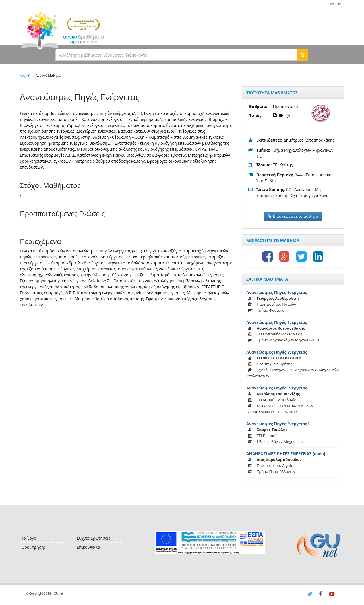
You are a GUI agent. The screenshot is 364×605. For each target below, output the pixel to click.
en (340, 3)
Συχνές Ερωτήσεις (94, 538)
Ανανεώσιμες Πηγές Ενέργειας (277, 292)
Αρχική (25, 75)
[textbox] (176, 55)
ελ (332, 3)
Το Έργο (29, 538)
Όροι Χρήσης (34, 547)
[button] (303, 55)
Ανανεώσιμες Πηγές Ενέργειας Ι (278, 424)
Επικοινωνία (88, 547)
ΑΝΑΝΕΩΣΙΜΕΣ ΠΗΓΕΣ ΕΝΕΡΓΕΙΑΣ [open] (286, 454)
